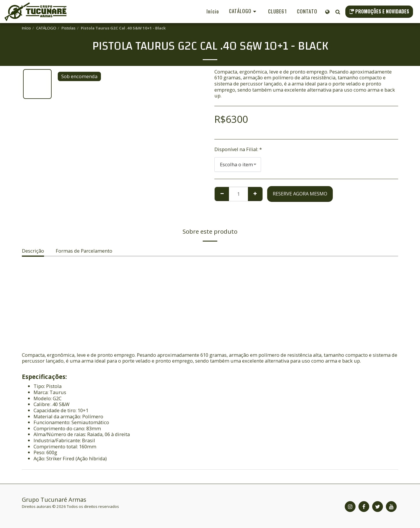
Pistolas (69, 28)
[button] (338, 12)
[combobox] (238, 165)
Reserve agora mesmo (300, 194)
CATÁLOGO (46, 28)
